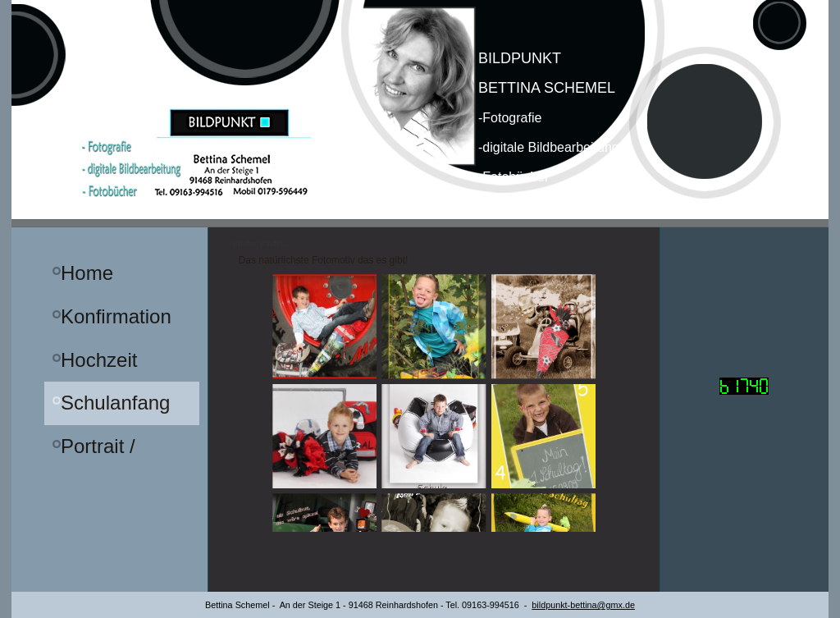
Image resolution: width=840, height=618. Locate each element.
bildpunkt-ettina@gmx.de (583, 605)
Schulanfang (115, 403)
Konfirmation (116, 316)
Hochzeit (99, 360)
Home (87, 273)
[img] (420, 114)
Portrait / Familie (98, 452)
